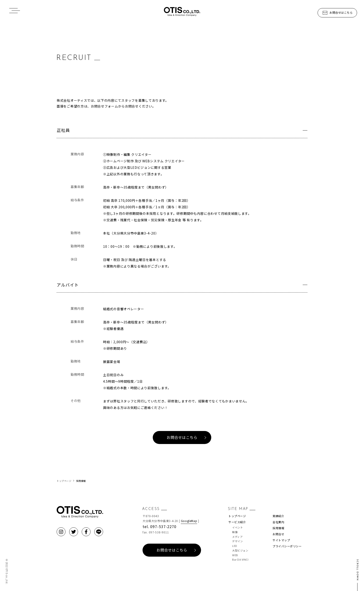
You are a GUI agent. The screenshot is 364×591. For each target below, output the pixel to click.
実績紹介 (278, 516)
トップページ (237, 516)
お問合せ (278, 534)
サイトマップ (281, 540)
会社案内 (278, 522)
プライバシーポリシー (287, 546)
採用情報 (278, 528)
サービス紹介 (237, 522)
